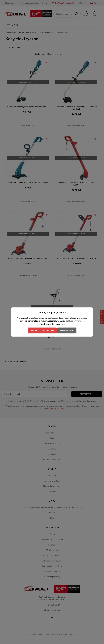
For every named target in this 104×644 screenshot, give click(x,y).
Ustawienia (67, 330)
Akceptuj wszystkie (42, 330)
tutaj (63, 324)
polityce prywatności (75, 321)
